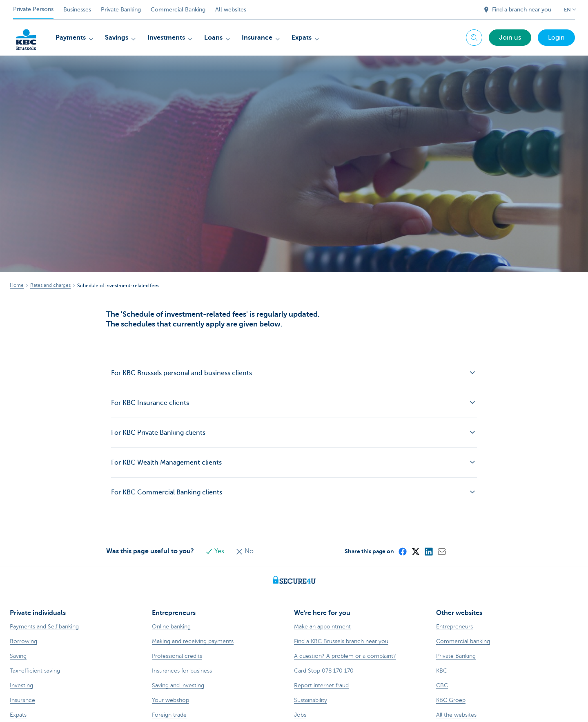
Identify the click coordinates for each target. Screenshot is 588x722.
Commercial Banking (178, 10)
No (245, 551)
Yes (216, 551)
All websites (231, 10)
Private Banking (121, 10)
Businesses (77, 10)
